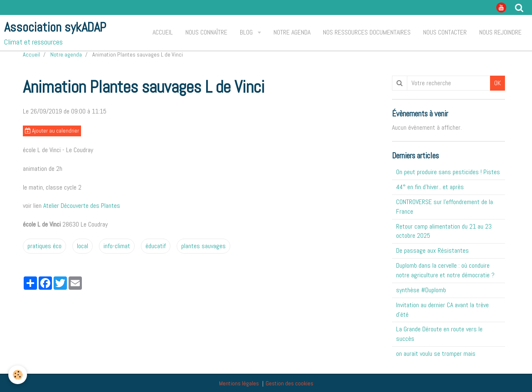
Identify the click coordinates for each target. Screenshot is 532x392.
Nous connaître (206, 32)
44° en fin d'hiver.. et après (430, 187)
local (83, 246)
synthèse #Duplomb (421, 290)
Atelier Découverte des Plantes (82, 206)
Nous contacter (445, 32)
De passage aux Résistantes (432, 250)
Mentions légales (239, 383)
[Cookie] (18, 375)
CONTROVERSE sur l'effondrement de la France (445, 207)
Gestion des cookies (289, 383)
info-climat (117, 246)
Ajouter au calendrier (52, 131)
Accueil (163, 32)
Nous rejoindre (500, 32)
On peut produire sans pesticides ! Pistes (448, 172)
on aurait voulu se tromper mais (436, 354)
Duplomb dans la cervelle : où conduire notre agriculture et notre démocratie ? (445, 270)
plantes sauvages (203, 246)
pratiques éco (44, 246)
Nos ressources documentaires (367, 32)
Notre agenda (292, 32)
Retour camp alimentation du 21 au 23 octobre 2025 (444, 231)
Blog (247, 32)
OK (498, 83)
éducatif (156, 246)
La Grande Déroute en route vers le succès (439, 334)
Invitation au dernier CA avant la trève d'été (442, 310)
